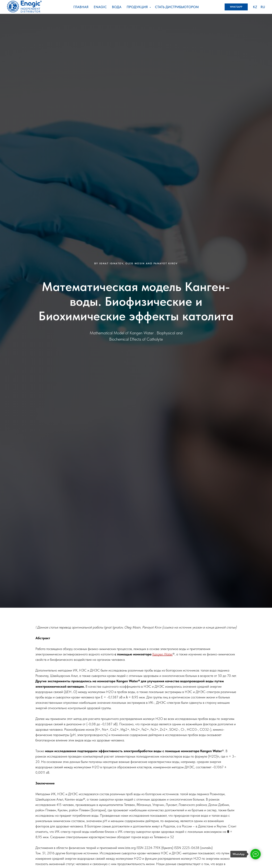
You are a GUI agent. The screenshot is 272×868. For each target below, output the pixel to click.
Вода (117, 7)
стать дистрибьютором (177, 7)
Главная (81, 7)
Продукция (138, 7)
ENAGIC (100, 7)
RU (263, 7)
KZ (255, 7)
